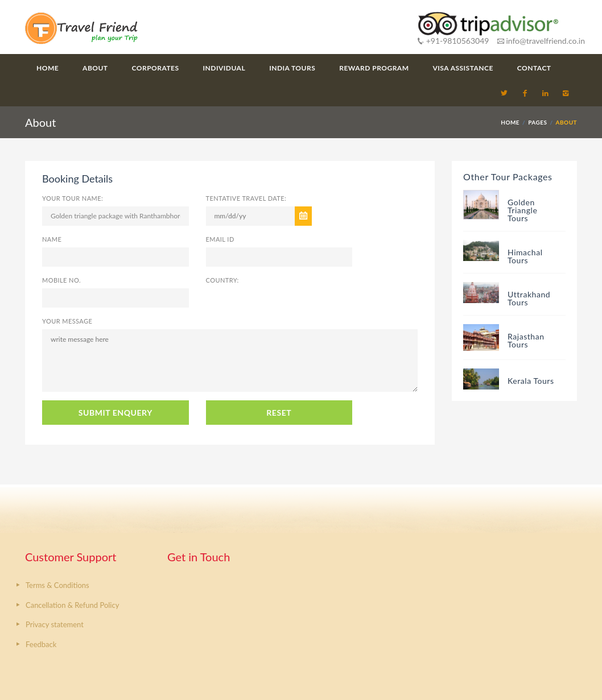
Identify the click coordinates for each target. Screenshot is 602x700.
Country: (222, 280)
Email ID (220, 239)
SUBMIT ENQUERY (116, 413)
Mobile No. (61, 280)
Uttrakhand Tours (529, 298)
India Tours (292, 68)
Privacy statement (55, 624)
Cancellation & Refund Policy (72, 605)
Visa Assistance (463, 68)
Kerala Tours (531, 381)
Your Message (67, 321)
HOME (510, 122)
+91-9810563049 (453, 41)
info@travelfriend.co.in (541, 41)
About (95, 68)
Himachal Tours (525, 256)
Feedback (41, 644)
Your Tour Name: (73, 198)
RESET (279, 413)
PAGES (537, 122)
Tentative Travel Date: (246, 198)
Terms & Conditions (57, 585)
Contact (534, 68)
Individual (224, 68)
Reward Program (374, 68)
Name (52, 239)
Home (48, 68)
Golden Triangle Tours (522, 210)
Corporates (156, 68)
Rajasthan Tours (526, 340)
